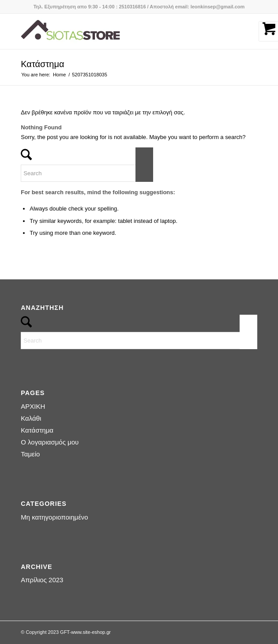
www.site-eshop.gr (91, 632)
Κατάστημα (42, 64)
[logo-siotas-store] (115, 31)
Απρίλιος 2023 (42, 580)
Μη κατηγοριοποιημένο (54, 517)
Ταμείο (30, 454)
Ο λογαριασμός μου (50, 442)
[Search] (87, 173)
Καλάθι (31, 418)
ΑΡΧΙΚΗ (33, 406)
